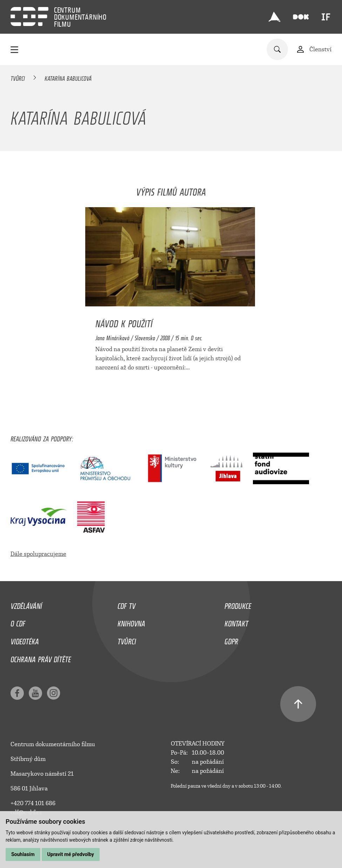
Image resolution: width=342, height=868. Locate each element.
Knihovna (131, 622)
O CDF (18, 622)
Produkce (238, 604)
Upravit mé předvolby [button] (71, 854)
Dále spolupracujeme (38, 554)
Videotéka (25, 640)
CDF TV (126, 604)
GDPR (231, 640)
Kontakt (236, 622)
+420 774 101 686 (33, 803)
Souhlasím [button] (23, 854)
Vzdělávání (26, 604)
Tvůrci (18, 77)
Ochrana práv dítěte (41, 658)
